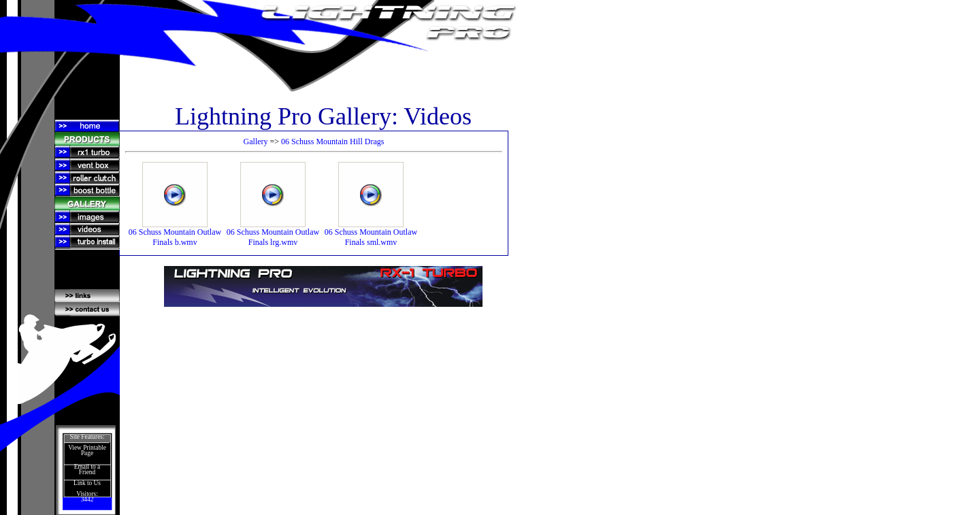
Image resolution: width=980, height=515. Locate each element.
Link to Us (87, 483)
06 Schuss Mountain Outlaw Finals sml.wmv (371, 233)
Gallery (256, 142)
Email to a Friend (87, 469)
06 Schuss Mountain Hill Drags (332, 142)
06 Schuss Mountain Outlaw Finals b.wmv (175, 233)
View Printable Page (87, 450)
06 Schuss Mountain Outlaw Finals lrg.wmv (273, 233)
